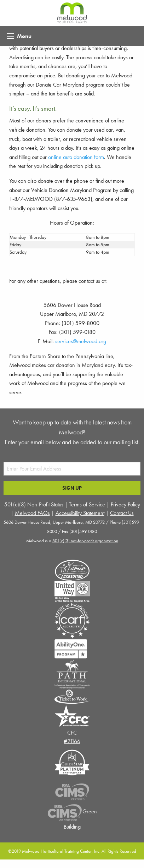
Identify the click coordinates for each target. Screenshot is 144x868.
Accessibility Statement (80, 513)
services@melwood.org (81, 341)
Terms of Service (87, 504)
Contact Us (122, 513)
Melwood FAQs (32, 513)
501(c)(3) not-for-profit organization (85, 541)
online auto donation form (76, 157)
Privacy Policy (125, 504)
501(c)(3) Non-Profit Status (34, 504)
